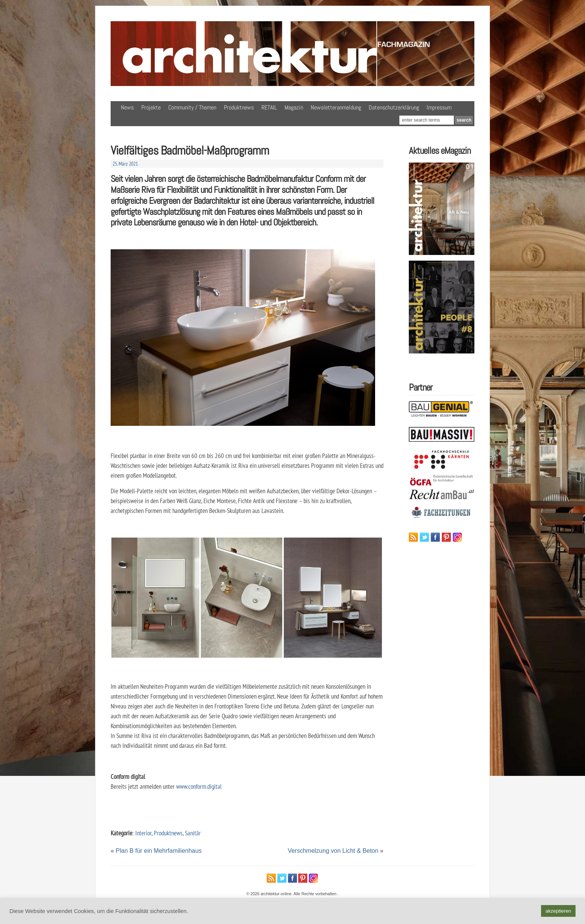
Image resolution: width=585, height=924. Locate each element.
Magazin (294, 107)
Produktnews (239, 107)
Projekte (151, 107)
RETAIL (269, 107)
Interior (143, 833)
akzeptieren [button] (558, 911)
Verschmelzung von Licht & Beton (333, 851)
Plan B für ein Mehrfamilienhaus (159, 851)
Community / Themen (192, 107)
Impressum (439, 107)
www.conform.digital (199, 786)
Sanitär (193, 833)
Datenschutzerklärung (394, 107)
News (127, 107)
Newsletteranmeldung (336, 107)
